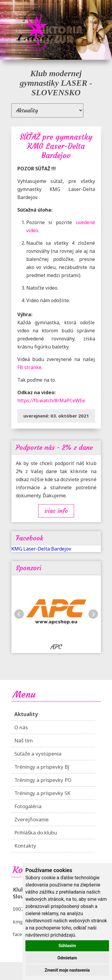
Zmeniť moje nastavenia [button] (67, 970)
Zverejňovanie (32, 819)
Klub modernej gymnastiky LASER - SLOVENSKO (56, 83)
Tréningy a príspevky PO (43, 780)
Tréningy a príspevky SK (42, 793)
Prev (19, 614)
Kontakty (25, 846)
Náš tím (24, 740)
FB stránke (29, 367)
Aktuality (26, 714)
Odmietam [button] (67, 958)
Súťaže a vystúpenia (38, 754)
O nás (21, 727)
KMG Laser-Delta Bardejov (41, 549)
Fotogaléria (28, 806)
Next (93, 614)
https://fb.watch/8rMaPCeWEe (51, 400)
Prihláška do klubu (36, 833)
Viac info (56, 511)
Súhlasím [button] (67, 946)
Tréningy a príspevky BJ (42, 767)
